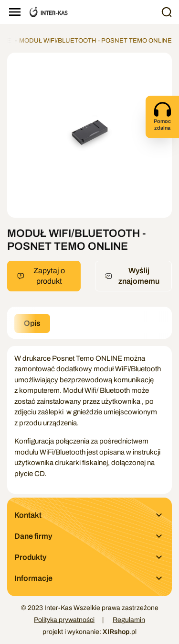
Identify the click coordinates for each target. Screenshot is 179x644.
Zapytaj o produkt (41, 276)
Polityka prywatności (64, 620)
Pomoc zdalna (162, 116)
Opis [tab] (32, 323)
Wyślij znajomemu (132, 276)
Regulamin (129, 620)
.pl (120, 632)
